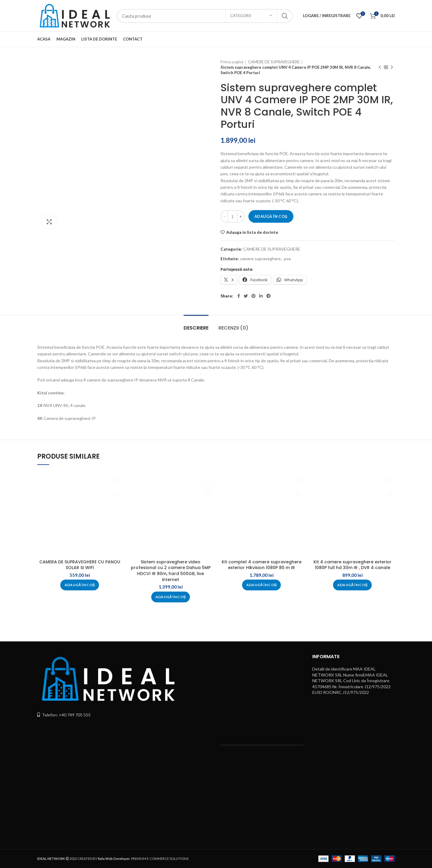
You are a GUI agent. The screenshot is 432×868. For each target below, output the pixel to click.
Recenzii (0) (233, 328)
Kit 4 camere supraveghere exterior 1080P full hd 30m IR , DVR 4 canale (352, 565)
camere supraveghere (260, 259)
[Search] (205, 16)
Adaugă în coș (271, 216)
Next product (392, 67)
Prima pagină (232, 62)
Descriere (196, 328)
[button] (80, 585)
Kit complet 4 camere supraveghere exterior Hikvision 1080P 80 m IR (262, 565)
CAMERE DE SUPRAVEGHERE (274, 62)
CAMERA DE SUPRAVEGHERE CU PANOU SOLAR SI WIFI (80, 565)
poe (287, 259)
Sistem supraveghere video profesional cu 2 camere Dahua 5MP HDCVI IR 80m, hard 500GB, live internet (171, 571)
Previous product (380, 67)
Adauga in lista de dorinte (252, 232)
